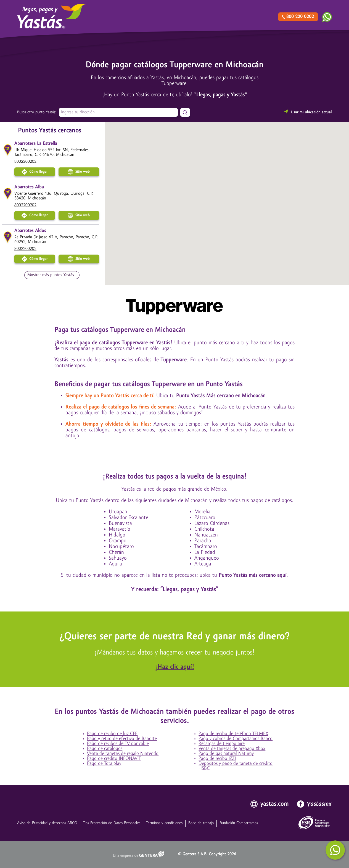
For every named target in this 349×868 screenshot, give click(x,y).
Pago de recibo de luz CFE (112, 734)
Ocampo (118, 541)
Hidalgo (117, 535)
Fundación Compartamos (239, 823)
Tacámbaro (206, 547)
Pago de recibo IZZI (217, 759)
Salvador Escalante (129, 518)
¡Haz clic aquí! (175, 667)
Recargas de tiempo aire (222, 744)
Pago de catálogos (105, 749)
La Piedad (205, 552)
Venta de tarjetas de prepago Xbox (232, 749)
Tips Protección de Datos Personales (112, 823)
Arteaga (203, 564)
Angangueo (207, 558)
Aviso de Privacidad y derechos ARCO (47, 823)
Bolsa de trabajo (201, 823)
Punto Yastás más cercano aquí (253, 575)
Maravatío (120, 529)
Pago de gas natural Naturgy (226, 754)
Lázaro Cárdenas (212, 524)
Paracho (203, 541)
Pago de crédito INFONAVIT (114, 759)
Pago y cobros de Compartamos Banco (236, 739)
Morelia (202, 512)
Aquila (115, 564)
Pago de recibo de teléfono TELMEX (233, 734)
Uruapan (118, 512)
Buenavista (120, 524)
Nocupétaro (121, 547)
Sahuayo (118, 558)
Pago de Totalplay (104, 764)
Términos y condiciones (164, 823)
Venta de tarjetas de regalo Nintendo (123, 754)
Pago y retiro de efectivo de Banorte (122, 739)
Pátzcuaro (205, 518)
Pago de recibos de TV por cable (118, 744)
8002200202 (25, 162)
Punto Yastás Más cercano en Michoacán (221, 396)
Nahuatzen (206, 535)
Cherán (116, 552)
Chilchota (204, 529)
